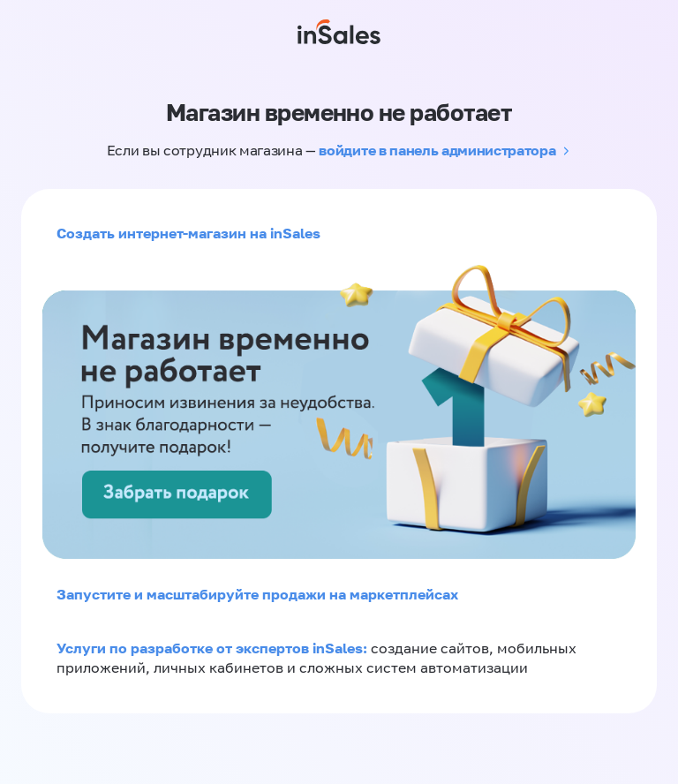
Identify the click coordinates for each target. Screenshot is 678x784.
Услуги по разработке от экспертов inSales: (214, 648)
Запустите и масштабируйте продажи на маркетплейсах (257, 594)
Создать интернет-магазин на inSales (188, 233)
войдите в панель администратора (437, 150)
